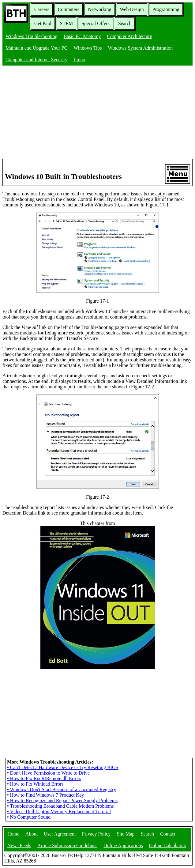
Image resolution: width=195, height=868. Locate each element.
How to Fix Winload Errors (35, 784)
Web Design (132, 9)
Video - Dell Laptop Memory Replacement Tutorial (59, 811)
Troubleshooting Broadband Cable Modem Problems (60, 806)
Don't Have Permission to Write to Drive (48, 773)
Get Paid (43, 23)
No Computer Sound (29, 817)
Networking (99, 9)
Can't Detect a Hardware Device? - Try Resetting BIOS (63, 767)
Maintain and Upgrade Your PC (36, 48)
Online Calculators (167, 845)
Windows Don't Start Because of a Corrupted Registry (62, 789)
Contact (168, 834)
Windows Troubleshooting (32, 36)
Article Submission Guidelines (67, 845)
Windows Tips (88, 48)
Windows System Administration (141, 48)
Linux (79, 60)
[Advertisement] (97, 113)
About (32, 834)
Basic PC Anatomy (82, 36)
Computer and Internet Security (36, 60)
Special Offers (96, 23)
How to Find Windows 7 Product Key (45, 795)
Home (13, 834)
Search (125, 23)
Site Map (126, 834)
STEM (67, 23)
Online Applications (123, 845)
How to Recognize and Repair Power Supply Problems (62, 800)
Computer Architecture (129, 36)
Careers (42, 9)
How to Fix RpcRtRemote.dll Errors (44, 778)
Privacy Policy (96, 834)
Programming (166, 9)
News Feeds (19, 845)
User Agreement (60, 834)
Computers (69, 9)
